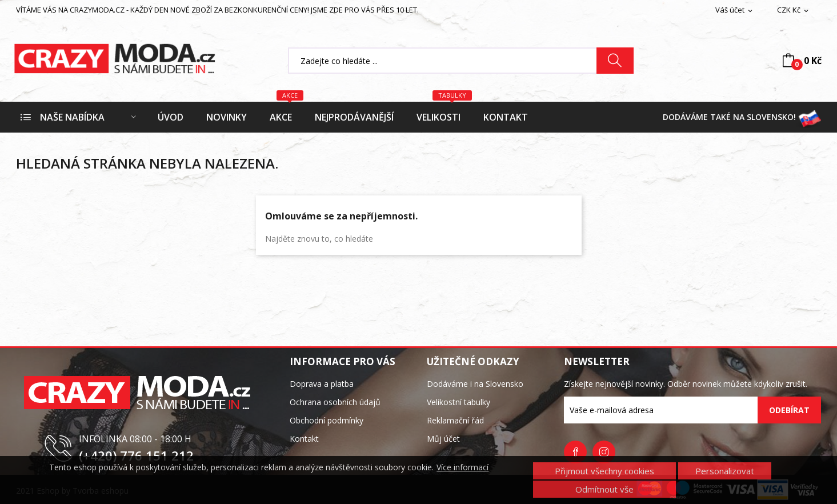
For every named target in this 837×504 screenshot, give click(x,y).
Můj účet (443, 439)
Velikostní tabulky (458, 402)
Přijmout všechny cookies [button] (604, 471)
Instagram (604, 452)
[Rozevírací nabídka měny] (794, 10)
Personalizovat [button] (725, 471)
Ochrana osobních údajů (335, 402)
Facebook (575, 452)
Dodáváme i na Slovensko (475, 384)
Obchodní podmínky (327, 420)
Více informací (462, 467)
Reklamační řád (455, 420)
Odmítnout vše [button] (604, 489)
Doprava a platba (322, 384)
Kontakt (304, 439)
